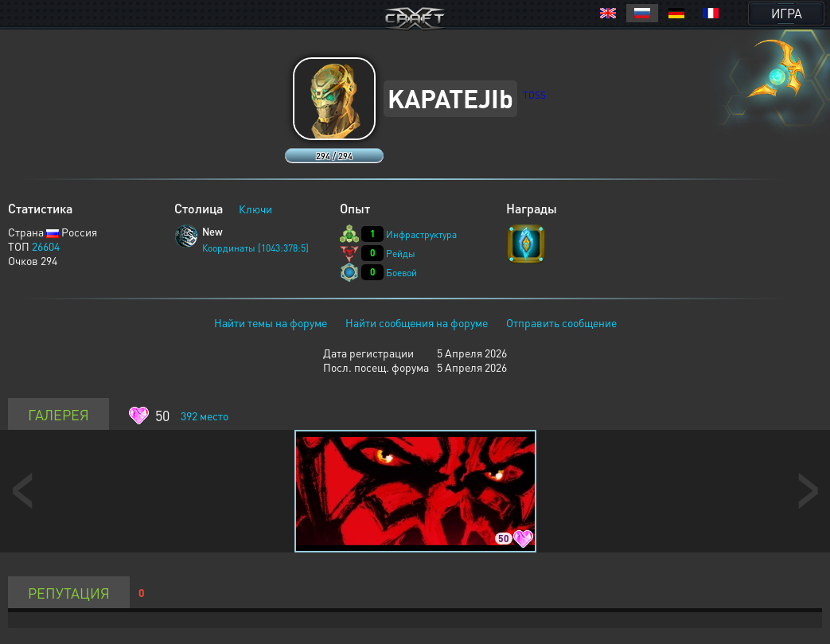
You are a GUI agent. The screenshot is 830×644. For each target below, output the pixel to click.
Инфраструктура (421, 234)
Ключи (255, 209)
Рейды (401, 254)
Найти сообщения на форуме (417, 322)
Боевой (401, 273)
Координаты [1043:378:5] (255, 248)
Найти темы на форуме (271, 322)
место (205, 416)
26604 (46, 246)
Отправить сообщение (561, 322)
